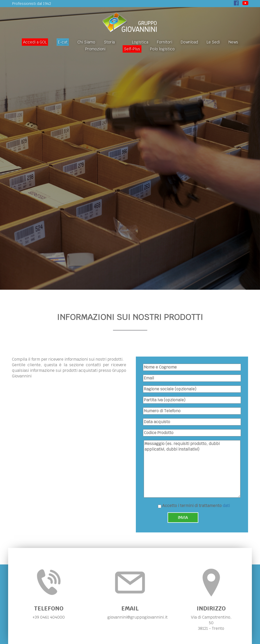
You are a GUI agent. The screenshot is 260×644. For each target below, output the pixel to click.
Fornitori (165, 42)
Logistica (140, 42)
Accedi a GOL (35, 42)
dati (226, 506)
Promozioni (95, 49)
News (233, 42)
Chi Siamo (86, 42)
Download (189, 42)
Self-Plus (132, 49)
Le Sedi (213, 42)
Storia (109, 42)
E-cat (63, 42)
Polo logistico (162, 49)
